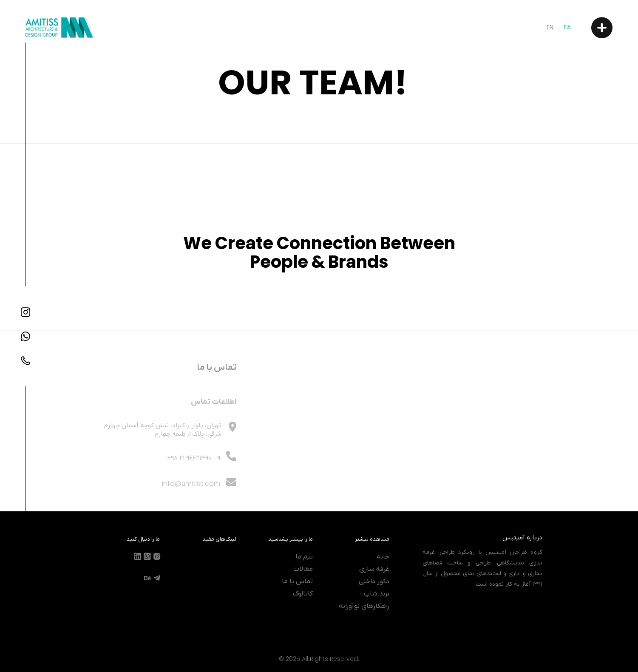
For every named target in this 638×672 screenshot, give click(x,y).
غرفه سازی (374, 569)
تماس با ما (297, 581)
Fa (567, 27)
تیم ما (304, 557)
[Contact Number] (26, 360)
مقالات (303, 569)
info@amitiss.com (199, 495)
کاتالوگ (303, 594)
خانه (383, 557)
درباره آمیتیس (522, 538)
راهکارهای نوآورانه (364, 606)
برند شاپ (377, 594)
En (550, 27)
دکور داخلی (374, 581)
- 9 (194, 470)
